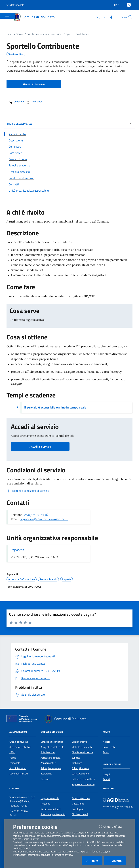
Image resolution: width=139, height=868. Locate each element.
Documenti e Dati (19, 774)
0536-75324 (21, 811)
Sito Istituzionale (15, 5)
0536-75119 (20, 806)
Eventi (106, 779)
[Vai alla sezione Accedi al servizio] (69, 172)
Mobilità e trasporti (82, 747)
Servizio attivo (16, 54)
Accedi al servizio (40, 446)
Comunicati (109, 747)
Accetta (117, 861)
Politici (13, 758)
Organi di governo (19, 742)
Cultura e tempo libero (83, 779)
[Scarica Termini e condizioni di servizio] (28, 491)
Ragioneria (17, 550)
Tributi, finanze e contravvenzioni (45, 34)
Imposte (67, 579)
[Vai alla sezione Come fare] (69, 147)
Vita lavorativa (79, 742)
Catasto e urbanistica (52, 742)
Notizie (106, 742)
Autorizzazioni (48, 752)
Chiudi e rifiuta (112, 826)
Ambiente (77, 763)
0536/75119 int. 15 (36, 515)
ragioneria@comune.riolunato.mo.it (44, 519)
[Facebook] (110, 17)
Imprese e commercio (83, 784)
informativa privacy (62, 855)
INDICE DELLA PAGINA (69, 124)
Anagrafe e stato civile (52, 747)
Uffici (12, 752)
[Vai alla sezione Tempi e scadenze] (69, 165)
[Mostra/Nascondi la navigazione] (7, 15)
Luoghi (106, 774)
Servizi (20, 34)
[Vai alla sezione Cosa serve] (69, 153)
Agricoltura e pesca (50, 758)
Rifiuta (94, 861)
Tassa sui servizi (49, 579)
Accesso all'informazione (22, 579)
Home (10, 34)
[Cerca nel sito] (130, 17)
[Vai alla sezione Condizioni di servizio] (69, 178)
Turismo (45, 779)
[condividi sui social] (15, 102)
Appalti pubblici (48, 763)
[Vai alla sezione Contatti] (69, 184)
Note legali (77, 809)
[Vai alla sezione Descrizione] (69, 140)
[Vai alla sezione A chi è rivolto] (69, 134)
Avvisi (106, 752)
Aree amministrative (20, 747)
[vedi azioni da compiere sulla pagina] (34, 102)
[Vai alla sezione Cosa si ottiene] (69, 159)
